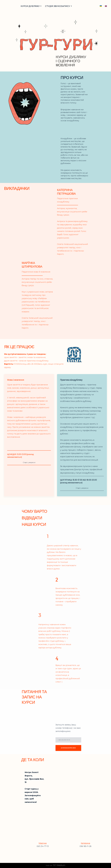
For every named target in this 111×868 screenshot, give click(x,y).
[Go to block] (10, 6)
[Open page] (106, 6)
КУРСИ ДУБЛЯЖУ (30, 6)
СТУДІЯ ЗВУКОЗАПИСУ (58, 6)
